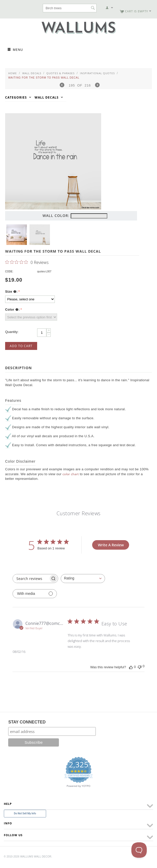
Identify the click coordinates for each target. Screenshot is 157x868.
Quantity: (12, 332)
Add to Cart (21, 346)
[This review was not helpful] (140, 667)
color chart (71, 474)
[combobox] (83, 579)
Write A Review (111, 545)
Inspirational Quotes (97, 73)
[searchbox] (31, 579)
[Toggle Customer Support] (139, 850)
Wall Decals (32, 73)
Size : (11, 292)
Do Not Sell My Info (25, 813)
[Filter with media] (35, 594)
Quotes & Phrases (60, 73)
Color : (12, 310)
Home (13, 73)
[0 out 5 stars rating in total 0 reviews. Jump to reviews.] (27, 262)
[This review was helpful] (131, 667)
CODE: (9, 271)
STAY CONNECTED (27, 722)
